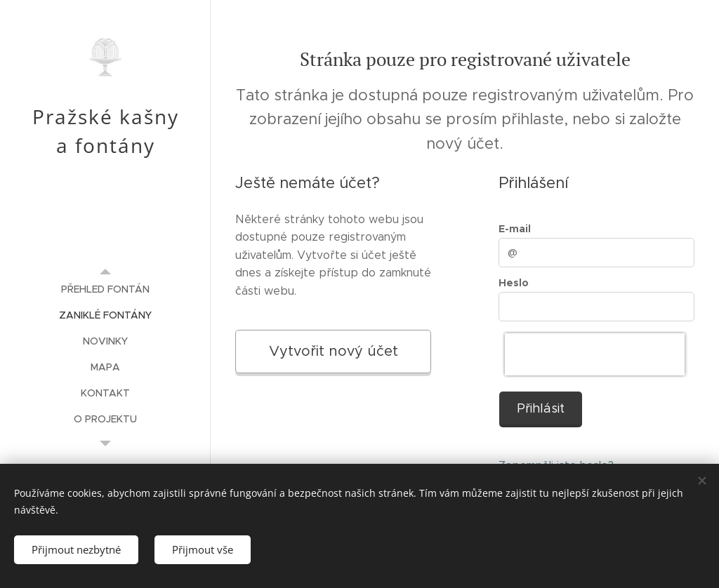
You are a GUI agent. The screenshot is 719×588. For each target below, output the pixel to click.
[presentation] (595, 354)
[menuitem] (105, 289)
